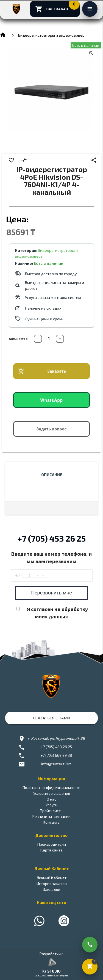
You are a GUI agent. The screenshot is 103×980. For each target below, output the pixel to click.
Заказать (42, 371)
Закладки (51, 889)
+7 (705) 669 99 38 (56, 755)
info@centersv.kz (56, 764)
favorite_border (11, 160)
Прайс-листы (52, 811)
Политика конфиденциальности (51, 787)
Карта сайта (51, 850)
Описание (52, 475)
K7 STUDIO (51, 971)
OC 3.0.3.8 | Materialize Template (51, 976)
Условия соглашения (52, 793)
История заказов (52, 884)
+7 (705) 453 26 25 (52, 538)
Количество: (19, 339)
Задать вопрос (51, 429)
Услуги (51, 805)
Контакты (52, 822)
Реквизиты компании (51, 816)
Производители (52, 844)
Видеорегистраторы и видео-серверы (53, 35)
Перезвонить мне (51, 593)
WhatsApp (51, 400)
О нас (51, 799)
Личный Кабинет (51, 878)
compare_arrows (24, 160)
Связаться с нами (52, 718)
